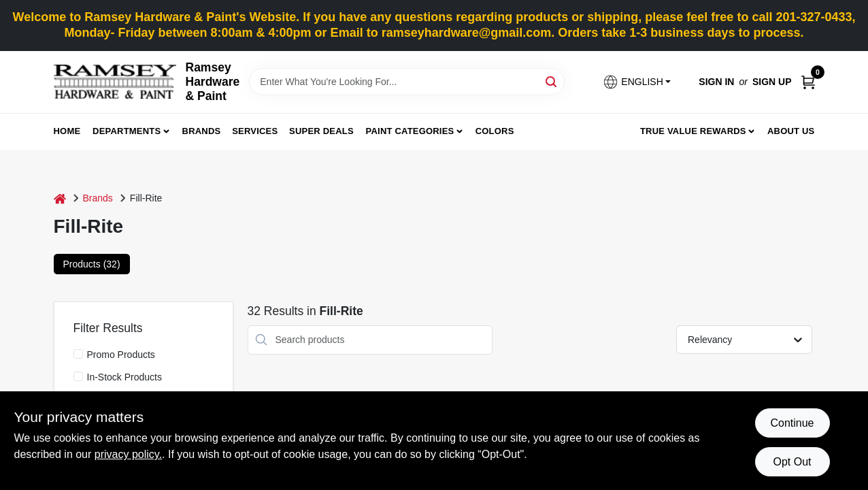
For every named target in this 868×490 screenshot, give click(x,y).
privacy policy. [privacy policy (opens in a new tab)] (128, 454)
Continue (792, 423)
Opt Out (792, 462)
